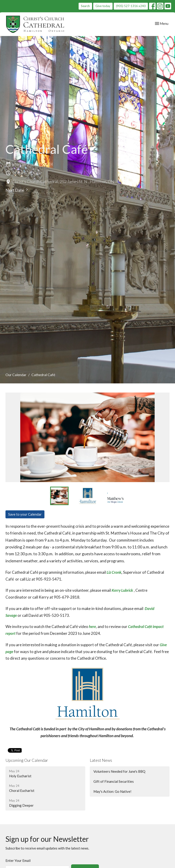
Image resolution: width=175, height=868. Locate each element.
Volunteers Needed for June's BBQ (119, 771)
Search (85, 6)
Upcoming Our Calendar (27, 760)
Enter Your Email (18, 860)
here (92, 626)
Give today (103, 6)
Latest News (101, 760)
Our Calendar (16, 375)
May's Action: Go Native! (112, 791)
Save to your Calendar (25, 514)
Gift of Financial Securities (114, 781)
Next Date (17, 190)
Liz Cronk (114, 572)
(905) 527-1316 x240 (131, 6)
